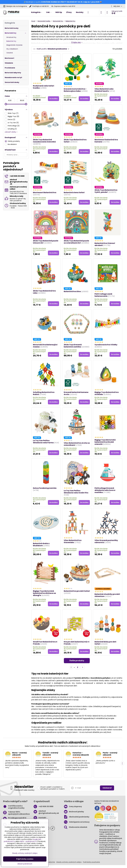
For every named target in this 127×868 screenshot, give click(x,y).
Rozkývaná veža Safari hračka (44, 87)
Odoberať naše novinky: (25, 790)
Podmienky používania (91, 862)
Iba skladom (11, 144)
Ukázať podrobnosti (25, 864)
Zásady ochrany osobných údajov (69, 862)
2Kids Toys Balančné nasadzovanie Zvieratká (44, 141)
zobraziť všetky (11, 132)
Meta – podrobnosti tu (28, 841)
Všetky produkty (12, 141)
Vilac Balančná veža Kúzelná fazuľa (104, 90)
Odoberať (107, 788)
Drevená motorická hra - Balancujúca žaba (75, 90)
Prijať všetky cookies (25, 859)
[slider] (6, 104)
